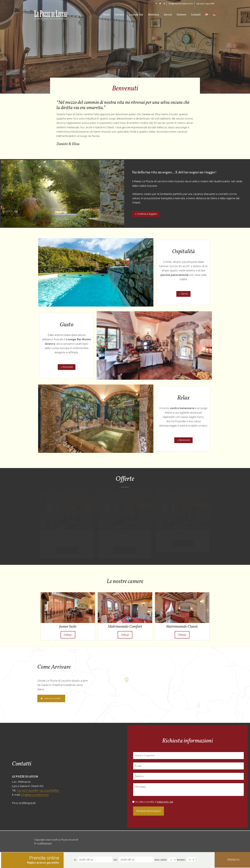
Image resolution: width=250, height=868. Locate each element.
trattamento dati (165, 802)
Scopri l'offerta (67, 550)
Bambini (181, 860)
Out (115, 860)
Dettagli (68, 635)
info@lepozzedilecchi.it (35, 795)
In (75, 860)
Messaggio (188, 790)
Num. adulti (161, 860)
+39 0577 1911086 (28, 790)
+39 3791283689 (49, 790)
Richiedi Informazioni (149, 811)
